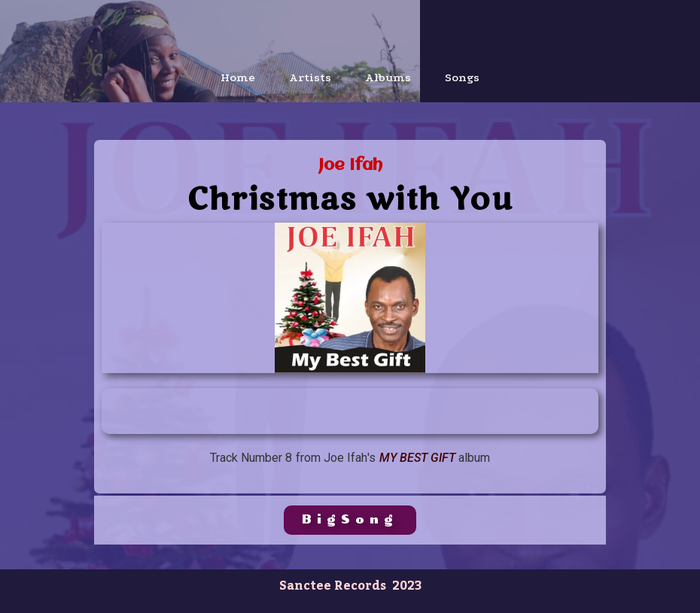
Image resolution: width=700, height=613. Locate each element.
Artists (310, 77)
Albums (388, 77)
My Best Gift (417, 458)
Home (238, 77)
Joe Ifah (350, 166)
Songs (462, 77)
